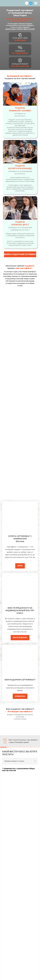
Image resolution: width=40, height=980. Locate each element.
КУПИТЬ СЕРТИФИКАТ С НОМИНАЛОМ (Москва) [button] (20, 539)
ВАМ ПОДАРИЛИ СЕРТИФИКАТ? (20, 680)
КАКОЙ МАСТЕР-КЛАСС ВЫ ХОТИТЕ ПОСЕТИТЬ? (20, 753)
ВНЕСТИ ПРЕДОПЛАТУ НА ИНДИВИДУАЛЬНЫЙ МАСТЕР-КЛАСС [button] (20, 610)
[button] (20, 254)
